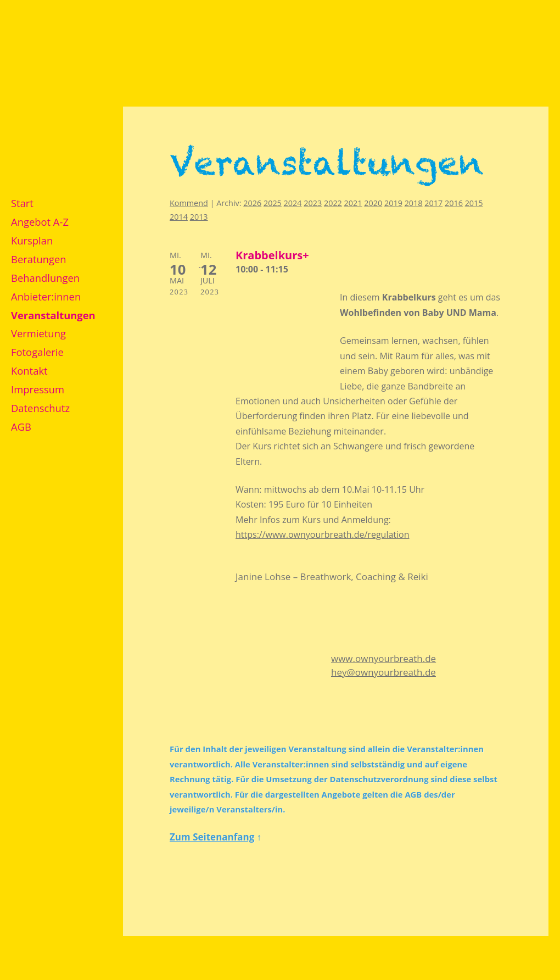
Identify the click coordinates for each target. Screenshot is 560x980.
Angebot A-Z (40, 222)
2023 (313, 203)
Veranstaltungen (53, 315)
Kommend (189, 203)
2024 (293, 203)
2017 (433, 203)
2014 (179, 217)
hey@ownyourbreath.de (383, 672)
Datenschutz (40, 408)
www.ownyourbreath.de (383, 658)
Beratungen (39, 259)
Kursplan (32, 240)
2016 (454, 203)
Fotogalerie (37, 352)
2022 (333, 203)
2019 (393, 203)
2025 (273, 203)
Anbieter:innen (46, 296)
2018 (414, 203)
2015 (474, 203)
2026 (252, 203)
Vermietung (38, 333)
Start (22, 203)
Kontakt (29, 371)
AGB (21, 427)
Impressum (38, 389)
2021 (353, 203)
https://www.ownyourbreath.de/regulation (323, 534)
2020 (373, 203)
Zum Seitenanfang (212, 837)
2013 (199, 217)
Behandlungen (45, 278)
